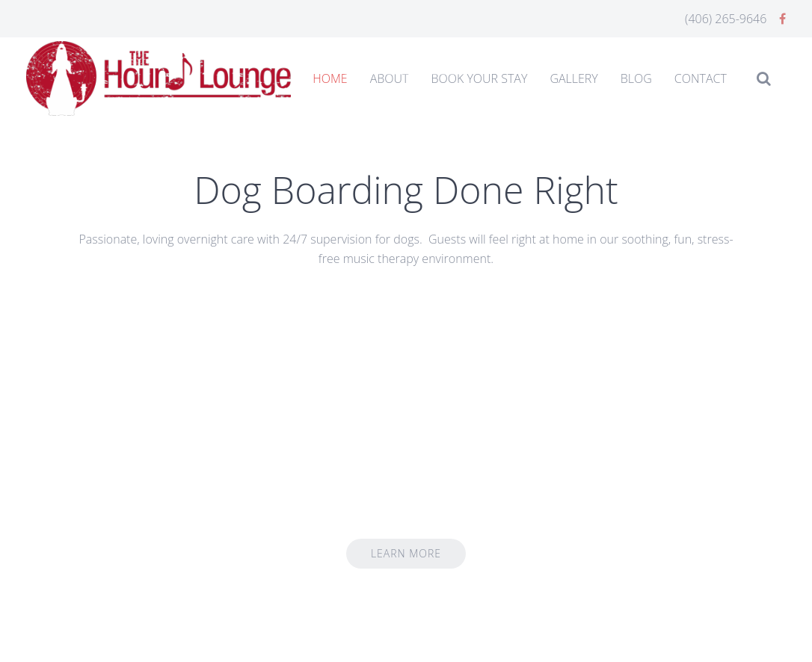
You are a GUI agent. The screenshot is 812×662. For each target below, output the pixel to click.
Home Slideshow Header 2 (406, 71)
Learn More (406, 553)
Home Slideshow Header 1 (361, 71)
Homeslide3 (451, 71)
